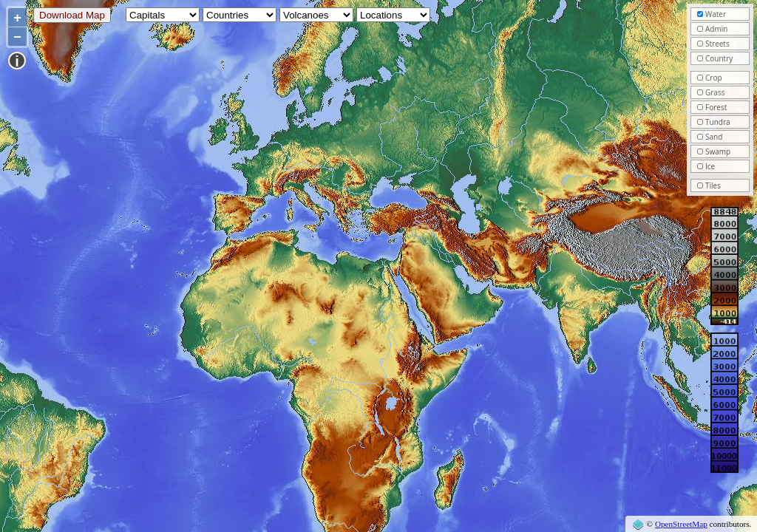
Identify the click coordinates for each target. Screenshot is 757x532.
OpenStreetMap (681, 524)
